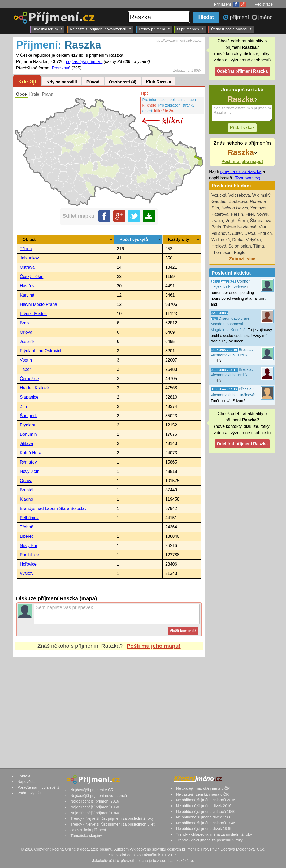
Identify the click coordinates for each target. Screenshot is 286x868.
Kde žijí (27, 82)
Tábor (25, 369)
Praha (48, 94)
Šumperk (28, 416)
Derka (238, 240)
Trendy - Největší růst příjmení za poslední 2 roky (112, 818)
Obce (21, 94)
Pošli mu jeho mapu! (153, 646)
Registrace (264, 4)
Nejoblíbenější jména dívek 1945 (204, 829)
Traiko (217, 221)
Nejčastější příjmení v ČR (92, 790)
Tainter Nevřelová (240, 227)
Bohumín (28, 434)
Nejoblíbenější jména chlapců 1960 (206, 812)
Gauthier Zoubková (229, 202)
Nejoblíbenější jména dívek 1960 (204, 817)
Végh (230, 221)
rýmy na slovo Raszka (241, 172)
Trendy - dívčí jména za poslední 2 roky (209, 840)
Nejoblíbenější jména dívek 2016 (204, 806)
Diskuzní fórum (48, 29)
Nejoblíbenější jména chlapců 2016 (206, 800)
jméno (266, 17)
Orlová (26, 332)
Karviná (27, 295)
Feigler (240, 252)
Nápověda (26, 782)
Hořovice (28, 564)
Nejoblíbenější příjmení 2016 (95, 801)
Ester (237, 233)
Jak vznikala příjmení (88, 830)
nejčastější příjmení (84, 62)
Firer (250, 214)
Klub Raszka (159, 82)
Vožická (219, 195)
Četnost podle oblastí (231, 29)
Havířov (27, 286)
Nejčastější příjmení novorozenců (100, 29)
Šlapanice (29, 397)
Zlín (23, 406)
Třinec (26, 249)
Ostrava (27, 267)
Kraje (34, 94)
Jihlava (27, 444)
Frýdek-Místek (33, 314)
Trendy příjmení (154, 29)
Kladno (27, 499)
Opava (26, 481)
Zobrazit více (242, 259)
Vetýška (253, 240)
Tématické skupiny (86, 836)
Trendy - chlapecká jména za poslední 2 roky (214, 834)
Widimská (221, 240)
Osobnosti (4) (123, 82)
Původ (93, 82)
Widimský (261, 195)
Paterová (220, 214)
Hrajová (219, 246)
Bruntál (27, 490)
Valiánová (221, 233)
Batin (216, 227)
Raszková (61, 68)
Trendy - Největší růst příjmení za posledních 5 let (112, 824)
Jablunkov (29, 258)
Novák (262, 214)
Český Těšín (32, 277)
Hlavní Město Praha (39, 304)
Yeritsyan (259, 208)
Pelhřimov (29, 518)
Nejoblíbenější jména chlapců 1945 (206, 823)
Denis (250, 233)
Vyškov (27, 573)
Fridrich (265, 233)
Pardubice (29, 555)
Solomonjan (240, 246)
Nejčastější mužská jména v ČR (203, 788)
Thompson (222, 252)
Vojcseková (239, 195)
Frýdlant (28, 425)
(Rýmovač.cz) (247, 178)
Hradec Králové (34, 388)
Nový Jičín (30, 471)
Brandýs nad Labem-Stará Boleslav (53, 508)
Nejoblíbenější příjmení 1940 (95, 813)
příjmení (240, 17)
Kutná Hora (31, 453)
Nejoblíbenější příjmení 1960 (95, 807)
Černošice (29, 379)
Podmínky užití (30, 793)
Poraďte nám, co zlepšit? (38, 787)
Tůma (259, 246)
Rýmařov (28, 462)
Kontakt (24, 776)
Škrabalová (261, 221)
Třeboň (27, 527)
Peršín (237, 214)
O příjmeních (190, 29)
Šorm (242, 221)
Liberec (27, 536)
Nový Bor (29, 546)
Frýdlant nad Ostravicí (41, 351)
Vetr (262, 227)
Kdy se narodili (62, 82)
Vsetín (26, 360)
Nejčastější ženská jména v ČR (202, 794)
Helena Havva (235, 208)
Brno (24, 323)
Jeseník (27, 342)
